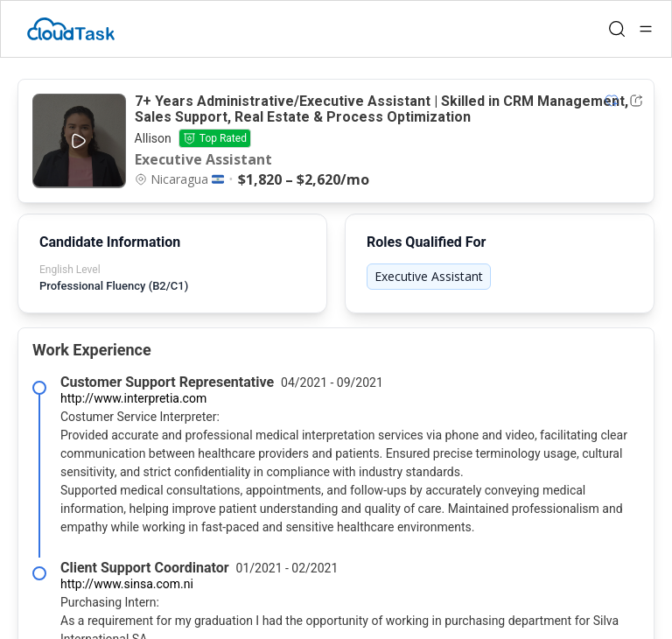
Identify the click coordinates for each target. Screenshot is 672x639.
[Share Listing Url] (636, 101)
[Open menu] (646, 29)
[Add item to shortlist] (612, 101)
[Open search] (617, 29)
